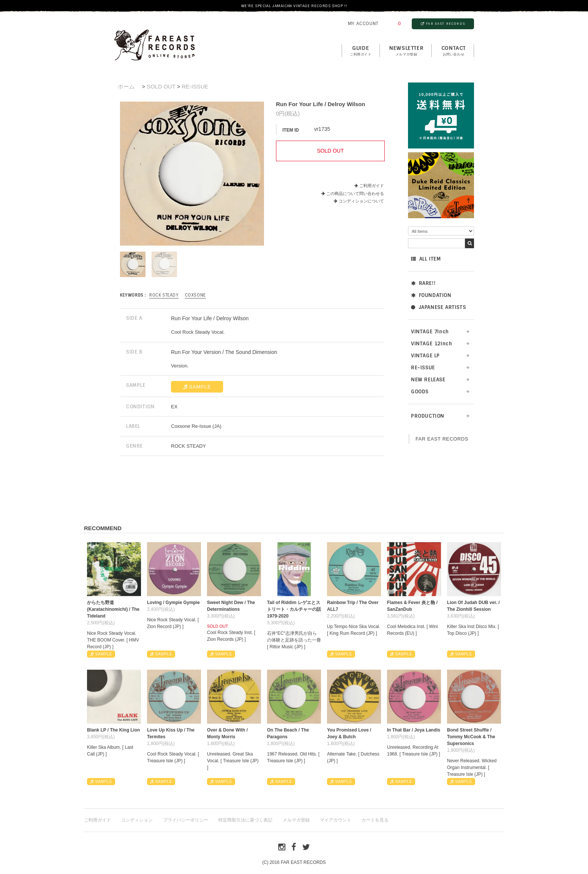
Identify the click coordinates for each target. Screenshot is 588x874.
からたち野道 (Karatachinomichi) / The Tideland (113, 609)
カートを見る (375, 820)
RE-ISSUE (423, 368)
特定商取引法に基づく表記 (245, 820)
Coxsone (195, 295)
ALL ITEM (426, 259)
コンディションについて (359, 201)
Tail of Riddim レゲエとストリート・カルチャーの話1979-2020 (294, 609)
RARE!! (423, 283)
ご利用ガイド (372, 186)
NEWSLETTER (406, 51)
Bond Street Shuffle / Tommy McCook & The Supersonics (471, 737)
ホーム (126, 86)
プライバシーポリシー (186, 820)
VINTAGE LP (425, 356)
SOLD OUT (161, 86)
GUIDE (361, 51)
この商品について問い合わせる (355, 193)
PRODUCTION (428, 416)
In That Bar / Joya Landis (414, 730)
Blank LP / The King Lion (113, 730)
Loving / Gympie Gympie (173, 603)
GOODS (420, 392)
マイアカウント (336, 820)
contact (454, 51)
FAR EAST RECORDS (443, 24)
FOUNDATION (431, 295)
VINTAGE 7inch (430, 332)
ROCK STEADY (164, 295)
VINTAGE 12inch (431, 344)
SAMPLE (197, 387)
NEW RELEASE (428, 380)
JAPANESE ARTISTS (438, 307)
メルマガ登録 (296, 820)
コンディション (137, 820)
